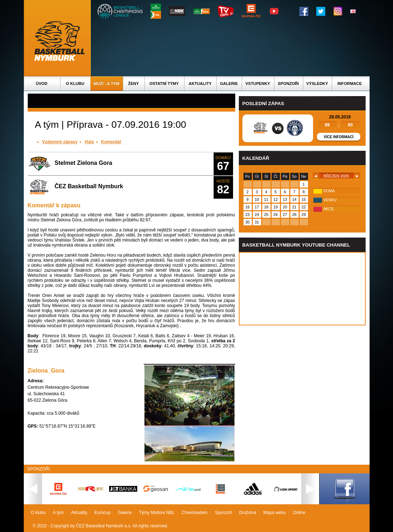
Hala (89, 142)
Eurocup (102, 513)
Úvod (41, 84)
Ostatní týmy (164, 84)
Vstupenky (258, 84)
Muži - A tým (106, 84)
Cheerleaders (195, 513)
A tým (58, 513)
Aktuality (200, 84)
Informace (350, 84)
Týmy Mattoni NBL (157, 513)
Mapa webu (274, 513)
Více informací (339, 137)
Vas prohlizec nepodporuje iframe (302, 289)
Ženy (134, 84)
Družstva (248, 513)
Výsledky (317, 84)
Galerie (229, 84)
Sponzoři (288, 84)
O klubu (75, 84)
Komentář (111, 142)
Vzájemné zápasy (60, 142)
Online (299, 513)
